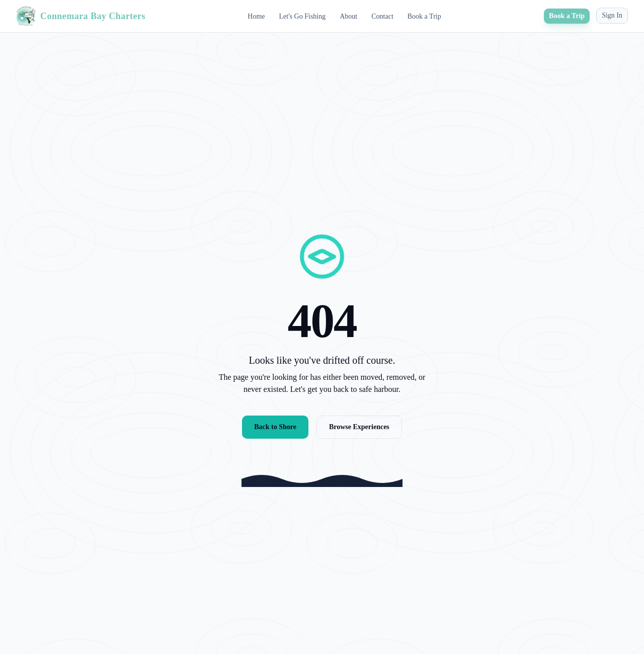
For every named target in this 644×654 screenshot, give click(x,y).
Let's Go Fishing (302, 16)
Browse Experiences (359, 427)
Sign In (612, 12)
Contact (382, 16)
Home (256, 16)
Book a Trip (424, 15)
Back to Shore (275, 427)
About (348, 16)
